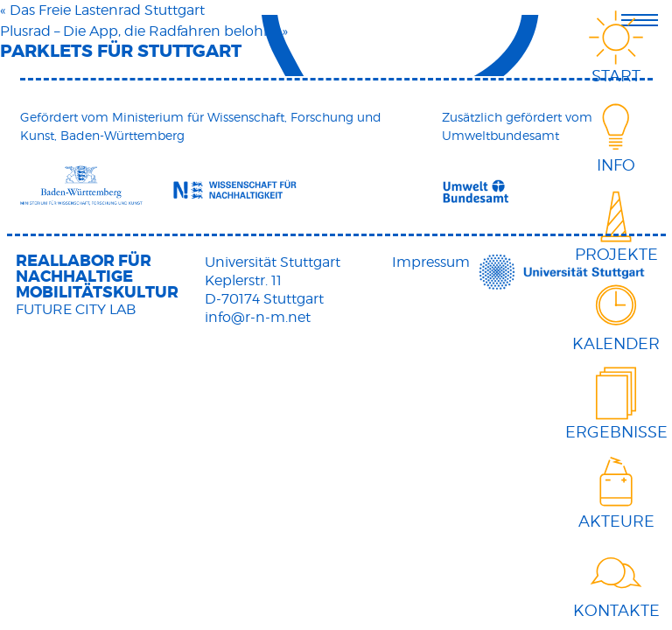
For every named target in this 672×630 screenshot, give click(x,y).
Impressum (431, 262)
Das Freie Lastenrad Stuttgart (107, 10)
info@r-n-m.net (258, 317)
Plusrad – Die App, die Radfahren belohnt (139, 31)
